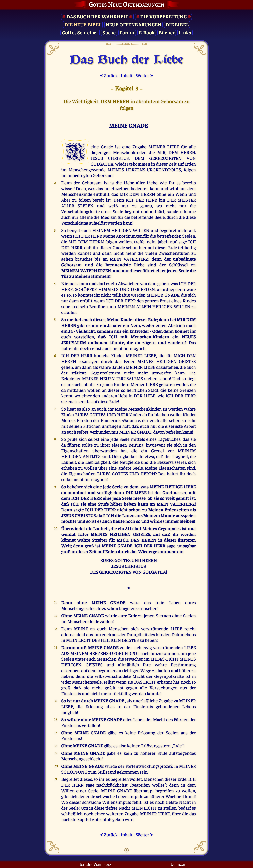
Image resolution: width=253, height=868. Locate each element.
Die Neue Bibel (83, 24)
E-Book (147, 32)
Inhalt (127, 75)
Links (185, 32)
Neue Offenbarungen (134, 24)
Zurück (109, 75)
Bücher (167, 32)
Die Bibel (177, 24)
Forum (127, 32)
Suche (109, 32)
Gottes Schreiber (80, 32)
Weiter (144, 75)
